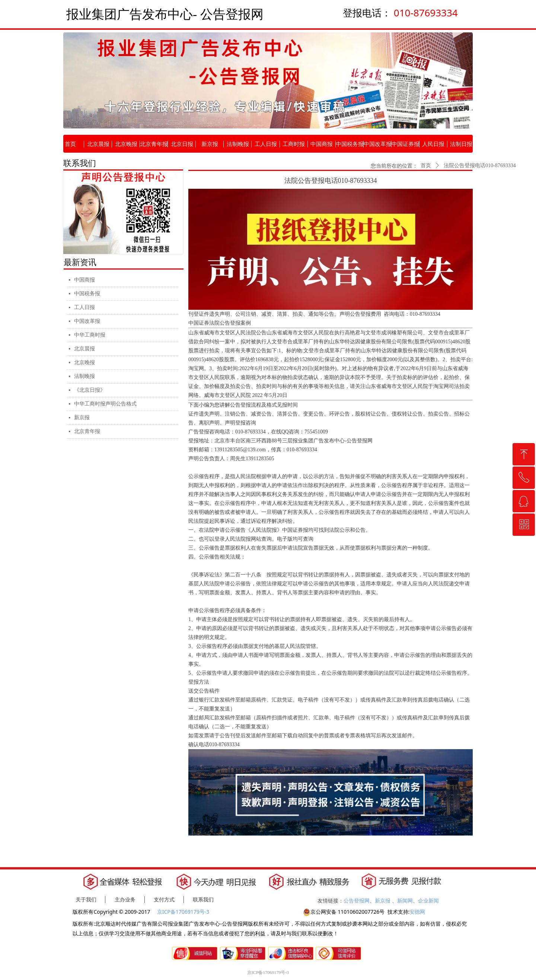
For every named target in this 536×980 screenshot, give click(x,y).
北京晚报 (84, 362)
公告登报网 (357, 901)
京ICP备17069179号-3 (184, 912)
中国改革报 (87, 321)
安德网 (417, 912)
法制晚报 (84, 376)
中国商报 (84, 280)
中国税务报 (87, 294)
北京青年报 (87, 431)
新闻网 (405, 901)
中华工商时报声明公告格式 (105, 404)
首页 (426, 166)
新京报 (82, 418)
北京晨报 (84, 349)
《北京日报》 (90, 390)
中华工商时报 (90, 335)
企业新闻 (428, 901)
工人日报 (84, 307)
